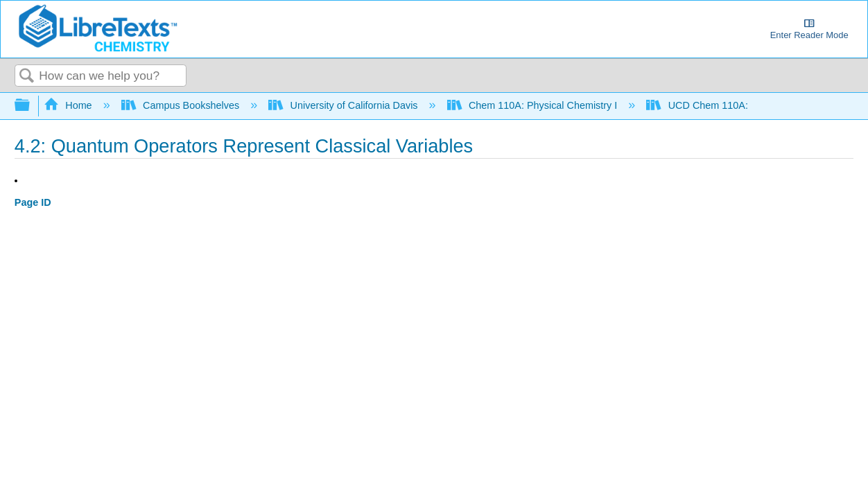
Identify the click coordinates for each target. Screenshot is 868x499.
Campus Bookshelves (182, 105)
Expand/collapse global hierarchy (31, 106)
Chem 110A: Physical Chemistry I (534, 105)
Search (27, 77)
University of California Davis (344, 105)
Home (69, 105)
